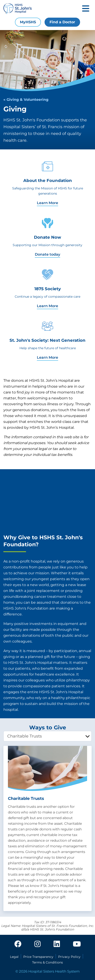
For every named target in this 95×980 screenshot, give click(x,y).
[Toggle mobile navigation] (86, 9)
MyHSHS (28, 22)
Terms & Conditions (47, 962)
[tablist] (47, 736)
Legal (14, 957)
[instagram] (38, 944)
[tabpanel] (47, 828)
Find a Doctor (62, 22)
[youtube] (77, 944)
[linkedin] (57, 944)
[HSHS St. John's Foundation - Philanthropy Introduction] (47, 502)
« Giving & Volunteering (26, 100)
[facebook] (18, 944)
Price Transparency (38, 957)
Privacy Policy (69, 957)
